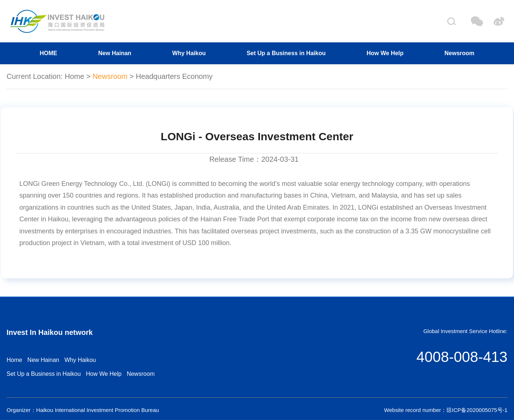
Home (74, 76)
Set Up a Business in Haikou (286, 53)
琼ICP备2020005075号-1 (477, 410)
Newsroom (460, 53)
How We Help (385, 53)
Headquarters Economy (174, 76)
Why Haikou (189, 53)
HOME (48, 53)
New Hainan (115, 53)
